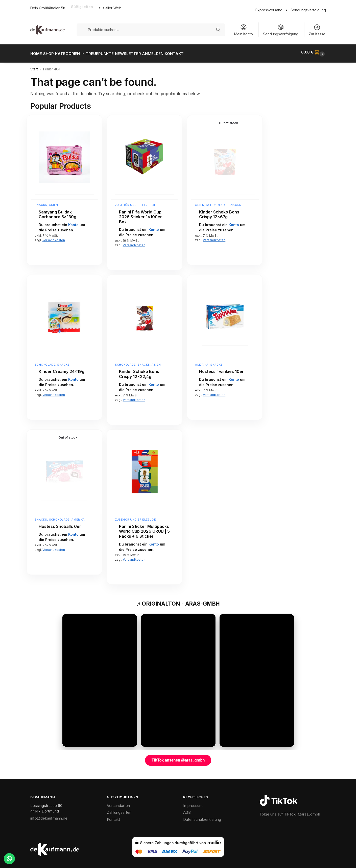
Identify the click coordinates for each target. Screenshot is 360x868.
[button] (314, 52)
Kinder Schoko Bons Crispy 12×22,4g (139, 371)
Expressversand (269, 10)
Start (34, 66)
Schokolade (216, 202)
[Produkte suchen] (151, 30)
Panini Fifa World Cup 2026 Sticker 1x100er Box (140, 214)
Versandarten (118, 803)
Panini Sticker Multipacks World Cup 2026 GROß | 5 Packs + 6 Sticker (144, 529)
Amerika (202, 362)
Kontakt (113, 817)
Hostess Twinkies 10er (221, 369)
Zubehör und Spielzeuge (136, 202)
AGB (187, 810)
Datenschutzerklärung (202, 817)
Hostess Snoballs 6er (60, 524)
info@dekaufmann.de (49, 815)
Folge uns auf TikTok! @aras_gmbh (290, 811)
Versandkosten (54, 237)
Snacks (41, 202)
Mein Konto (244, 30)
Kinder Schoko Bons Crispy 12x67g (219, 212)
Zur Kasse (317, 30)
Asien (54, 202)
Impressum (193, 803)
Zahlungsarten (119, 810)
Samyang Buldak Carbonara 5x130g (57, 212)
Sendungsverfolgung (308, 10)
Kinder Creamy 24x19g (62, 369)
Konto (73, 222)
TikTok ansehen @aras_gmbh (178, 757)
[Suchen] (218, 30)
